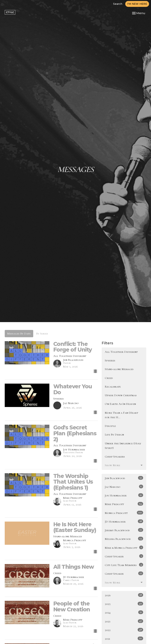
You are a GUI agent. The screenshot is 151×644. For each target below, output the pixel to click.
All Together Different (121, 352)
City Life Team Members (124, 565)
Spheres (110, 360)
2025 (124, 604)
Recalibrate (113, 387)
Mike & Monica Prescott (124, 548)
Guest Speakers (115, 457)
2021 (124, 638)
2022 (124, 630)
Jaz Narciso (124, 487)
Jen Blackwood (124, 478)
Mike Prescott (124, 504)
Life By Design (114, 435)
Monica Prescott (124, 513)
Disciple (110, 426)
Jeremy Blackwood (124, 530)
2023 (124, 621)
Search (118, 4)
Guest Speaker (124, 556)
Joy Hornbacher (124, 495)
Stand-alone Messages (119, 369)
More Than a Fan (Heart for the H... (121, 415)
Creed (109, 378)
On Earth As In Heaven (120, 404)
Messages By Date (19, 333)
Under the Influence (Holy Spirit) (123, 446)
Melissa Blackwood (124, 539)
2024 (124, 612)
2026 (124, 595)
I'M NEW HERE (137, 4)
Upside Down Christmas (121, 395)
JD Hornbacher (124, 521)
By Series (42, 333)
